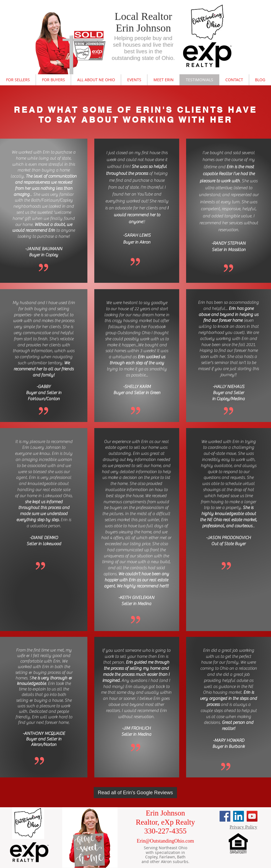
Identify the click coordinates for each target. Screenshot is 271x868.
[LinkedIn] (239, 816)
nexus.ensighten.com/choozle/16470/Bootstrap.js (138, 8)
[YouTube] (252, 816)
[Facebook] (225, 816)
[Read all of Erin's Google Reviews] (135, 793)
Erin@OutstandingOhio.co (163, 841)
